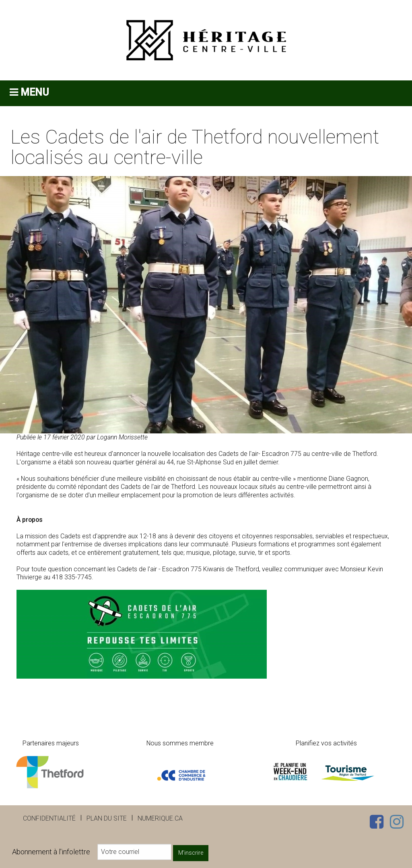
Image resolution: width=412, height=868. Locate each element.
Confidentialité (49, 818)
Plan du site (107, 818)
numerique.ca (160, 818)
